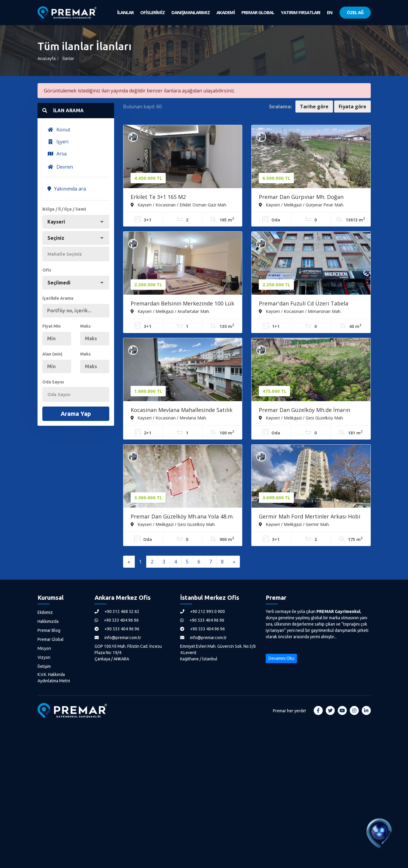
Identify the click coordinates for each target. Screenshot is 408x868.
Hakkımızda (48, 621)
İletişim (44, 666)
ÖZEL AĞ (355, 12)
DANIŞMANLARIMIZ (191, 12)
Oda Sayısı (53, 382)
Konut (59, 130)
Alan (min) (52, 354)
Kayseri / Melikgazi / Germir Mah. (294, 524)
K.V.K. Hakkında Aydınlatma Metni (54, 678)
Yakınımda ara (67, 189)
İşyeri (58, 142)
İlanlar (68, 58)
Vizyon (44, 657)
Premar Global (51, 639)
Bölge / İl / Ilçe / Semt (64, 209)
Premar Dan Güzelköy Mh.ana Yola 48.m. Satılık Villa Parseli (182, 517)
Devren (60, 167)
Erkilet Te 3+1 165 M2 (158, 197)
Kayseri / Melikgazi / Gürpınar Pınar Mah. (301, 205)
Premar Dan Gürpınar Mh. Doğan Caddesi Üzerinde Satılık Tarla (301, 197)
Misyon (44, 648)
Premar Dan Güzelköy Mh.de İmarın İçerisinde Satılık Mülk (304, 410)
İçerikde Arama (58, 298)
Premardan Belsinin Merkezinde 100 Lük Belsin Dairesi (182, 304)
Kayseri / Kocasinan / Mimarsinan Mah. (300, 311)
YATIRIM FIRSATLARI (301, 12)
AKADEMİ (226, 12)
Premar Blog (49, 630)
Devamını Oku (281, 658)
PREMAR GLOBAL (258, 12)
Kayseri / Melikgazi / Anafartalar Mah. (170, 311)
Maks (85, 326)
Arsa (57, 154)
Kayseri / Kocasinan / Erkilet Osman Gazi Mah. (179, 205)
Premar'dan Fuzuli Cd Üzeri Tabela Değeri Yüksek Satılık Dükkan (304, 304)
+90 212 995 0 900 (202, 611)
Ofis (47, 270)
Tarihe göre (314, 107)
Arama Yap (76, 414)
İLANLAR (125, 12)
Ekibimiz (45, 612)
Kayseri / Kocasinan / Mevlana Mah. (169, 418)
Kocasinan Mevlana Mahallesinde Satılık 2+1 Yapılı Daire (181, 410)
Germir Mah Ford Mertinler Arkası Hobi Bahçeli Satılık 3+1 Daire (310, 517)
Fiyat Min (51, 326)
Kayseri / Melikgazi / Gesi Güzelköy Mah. (301, 418)
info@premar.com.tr (118, 638)
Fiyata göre (352, 107)
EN (330, 12)
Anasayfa (47, 58)
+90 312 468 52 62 (117, 611)
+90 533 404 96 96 (117, 620)
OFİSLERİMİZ (153, 12)
